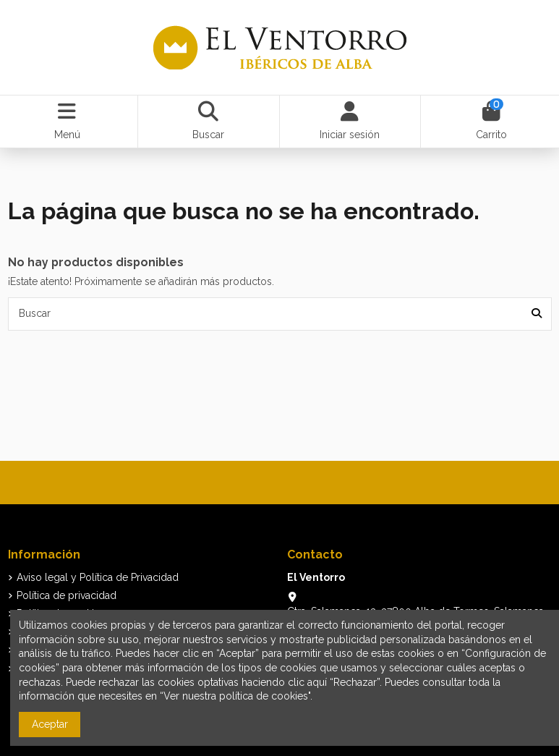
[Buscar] (537, 314)
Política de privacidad (67, 595)
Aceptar (50, 724)
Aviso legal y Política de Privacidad (98, 577)
